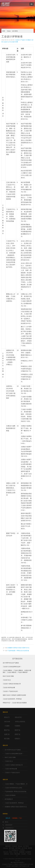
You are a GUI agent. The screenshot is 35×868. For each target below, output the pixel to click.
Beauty (7, 717)
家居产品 (17, 730)
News (9, 31)
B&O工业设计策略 (8, 676)
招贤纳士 (7, 854)
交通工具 (7, 734)
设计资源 (24, 848)
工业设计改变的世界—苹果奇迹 (12, 699)
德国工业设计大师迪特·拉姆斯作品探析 (14, 695)
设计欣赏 (12, 848)
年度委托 (17, 726)
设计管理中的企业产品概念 (11, 663)
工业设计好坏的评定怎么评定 (13, 788)
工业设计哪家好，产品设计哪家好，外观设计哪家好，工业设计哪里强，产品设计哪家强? (17, 671)
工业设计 (24, 854)
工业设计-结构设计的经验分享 (12, 684)
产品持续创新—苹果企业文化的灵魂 (18, 651)
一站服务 (7, 726)
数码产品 (7, 730)
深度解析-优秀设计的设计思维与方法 (18, 648)
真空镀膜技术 (9, 799)
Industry (18, 717)
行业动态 (14, 846)
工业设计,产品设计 (11, 138)
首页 (4, 31)
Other (11, 852)
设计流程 (18, 848)
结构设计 (17, 739)
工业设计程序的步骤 (9, 688)
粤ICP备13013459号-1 (17, 862)
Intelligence (20, 722)
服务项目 (8, 846)
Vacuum (7, 722)
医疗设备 (7, 739)
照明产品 (17, 734)
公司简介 (22, 850)
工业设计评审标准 (10, 795)
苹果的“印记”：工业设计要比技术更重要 (15, 703)
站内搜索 (28, 852)
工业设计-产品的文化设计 (10, 691)
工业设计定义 (7, 680)
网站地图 (17, 854)
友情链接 (22, 852)
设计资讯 (15, 31)
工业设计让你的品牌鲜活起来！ (12, 667)
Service (16, 852)
